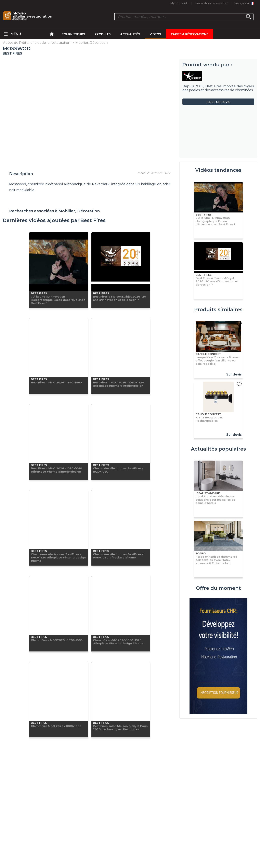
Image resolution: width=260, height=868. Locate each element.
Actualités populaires (218, 449)
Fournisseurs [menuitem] (73, 34)
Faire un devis (218, 102)
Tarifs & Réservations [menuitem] (189, 34)
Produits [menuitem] (103, 34)
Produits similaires (218, 309)
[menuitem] (6, 34)
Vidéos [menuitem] (155, 34)
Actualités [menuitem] (130, 34)
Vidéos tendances (218, 170)
